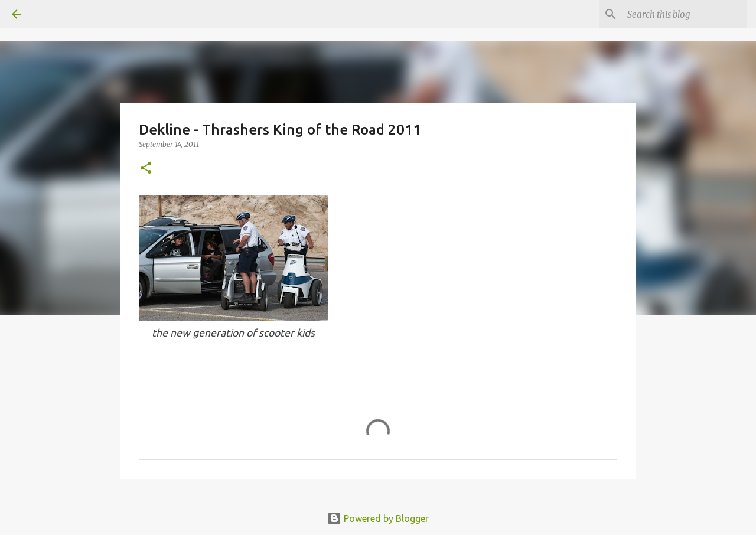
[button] (146, 169)
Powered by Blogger (378, 518)
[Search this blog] (685, 14)
